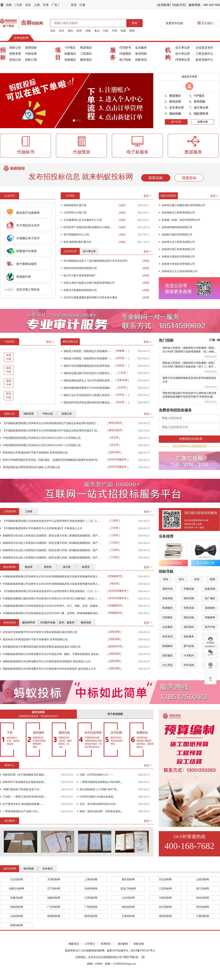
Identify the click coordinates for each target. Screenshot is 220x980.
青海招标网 (165, 916)
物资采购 (189, 598)
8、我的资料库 (199, 114)
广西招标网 (91, 907)
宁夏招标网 (203, 916)
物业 (70, 31)
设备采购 (168, 598)
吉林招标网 (21, 38)
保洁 (62, 31)
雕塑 (132, 31)
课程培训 (168, 589)
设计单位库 (183, 54)
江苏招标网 (165, 889)
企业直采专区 (204, 48)
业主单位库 (183, 48)
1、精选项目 (173, 96)
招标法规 (139, 944)
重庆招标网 (128, 879)
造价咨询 (168, 636)
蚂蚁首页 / (76, 944)
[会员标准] (164, 5)
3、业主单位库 (174, 108)
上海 (37, 5)
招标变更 (15, 54)
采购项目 (70, 60)
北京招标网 (16, 879)
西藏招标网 (54, 916)
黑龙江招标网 (128, 889)
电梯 (123, 31)
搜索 (135, 23)
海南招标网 (128, 907)
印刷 (106, 31)
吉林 (9, 5)
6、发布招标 (197, 101)
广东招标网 (54, 907)
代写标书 (125, 48)
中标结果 (31, 54)
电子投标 (125, 60)
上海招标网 (91, 879)
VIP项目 (70, 48)
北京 (28, 5)
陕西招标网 (91, 916)
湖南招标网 (16, 907)
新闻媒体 (168, 646)
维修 (88, 31)
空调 (114, 31)
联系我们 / (108, 944)
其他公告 (15, 60)
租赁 (79, 31)
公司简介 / (92, 944)
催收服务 (189, 636)
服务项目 (86, 60)
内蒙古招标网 (16, 889)
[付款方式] (179, 5)
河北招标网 (165, 879)
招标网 (32, 23)
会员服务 (141, 48)
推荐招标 (31, 48)
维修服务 (210, 617)
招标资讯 (141, 60)
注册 (82, 5)
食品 (97, 31)
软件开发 (210, 627)
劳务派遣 (189, 608)
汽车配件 (189, 656)
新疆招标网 (16, 925)
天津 (46, 5)
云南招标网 (16, 916)
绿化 (53, 31)
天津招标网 (54, 879)
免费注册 (203, 122)
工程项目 (86, 54)
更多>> (148, 196)
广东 (55, 5)
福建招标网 (54, 898)
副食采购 (210, 589)
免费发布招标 (175, 23)
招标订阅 (31, 60)
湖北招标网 (203, 898)
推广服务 (210, 598)
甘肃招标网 (128, 916)
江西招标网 (91, 898)
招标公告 (15, 48)
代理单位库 (183, 60)
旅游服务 (210, 608)
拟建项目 (70, 54)
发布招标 (141, 54)
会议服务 (168, 627)
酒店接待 (189, 627)
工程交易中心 (204, 54)
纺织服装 (168, 656)
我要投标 (189, 178)
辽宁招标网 (54, 889)
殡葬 (212, 579)
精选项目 (86, 48)
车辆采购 (189, 589)
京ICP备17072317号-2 (143, 951)
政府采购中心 (204, 60)
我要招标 (156, 178)
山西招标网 (203, 879)
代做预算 (125, 54)
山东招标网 (128, 898)
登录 (74, 5)
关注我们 (206, 23)
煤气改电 (189, 646)
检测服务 (168, 608)
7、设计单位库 (199, 108)
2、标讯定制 (173, 101)
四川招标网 (165, 907)
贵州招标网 (203, 907)
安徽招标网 (16, 898)
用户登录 (176, 122)
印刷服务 (168, 617)
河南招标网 (165, 898)
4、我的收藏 (173, 114)
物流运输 (189, 617)
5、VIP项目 (197, 96)
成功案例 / (125, 944)
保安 (166, 579)
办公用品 (168, 665)
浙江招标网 (203, 889)
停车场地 (189, 665)
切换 (18, 5)
